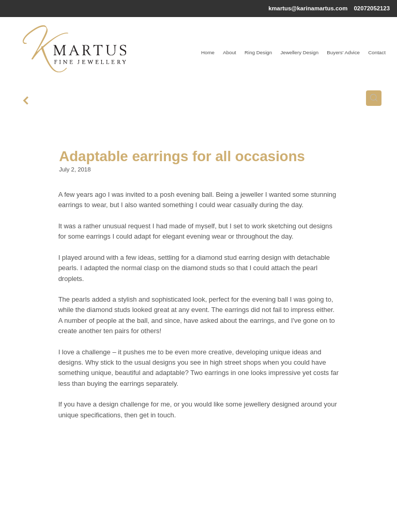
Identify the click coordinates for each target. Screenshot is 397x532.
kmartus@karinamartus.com (308, 8)
